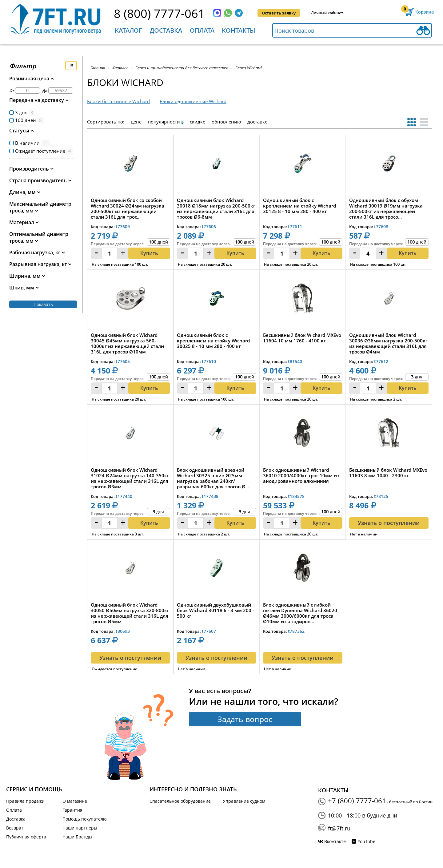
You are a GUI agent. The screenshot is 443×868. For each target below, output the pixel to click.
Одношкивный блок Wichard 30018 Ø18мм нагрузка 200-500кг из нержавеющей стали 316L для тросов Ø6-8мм (216, 208)
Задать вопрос (245, 719)
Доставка (166, 30)
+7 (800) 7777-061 (357, 801)
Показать (43, 304)
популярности (164, 122)
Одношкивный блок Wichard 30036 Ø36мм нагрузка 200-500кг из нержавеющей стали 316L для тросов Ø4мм (388, 343)
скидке (198, 122)
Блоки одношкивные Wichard (193, 101)
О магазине (75, 801)
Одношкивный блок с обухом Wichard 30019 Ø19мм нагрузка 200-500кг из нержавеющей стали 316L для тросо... (386, 208)
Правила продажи (25, 801)
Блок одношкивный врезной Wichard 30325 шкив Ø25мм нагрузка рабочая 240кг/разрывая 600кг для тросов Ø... (213, 478)
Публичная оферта (26, 837)
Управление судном (244, 801)
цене (136, 122)
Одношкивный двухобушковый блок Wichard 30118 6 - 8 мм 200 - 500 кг (216, 610)
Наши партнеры (80, 828)
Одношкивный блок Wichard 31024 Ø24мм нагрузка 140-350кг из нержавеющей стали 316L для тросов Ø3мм (130, 478)
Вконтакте (335, 841)
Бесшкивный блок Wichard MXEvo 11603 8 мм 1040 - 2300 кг (388, 473)
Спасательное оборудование (180, 801)
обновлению (226, 122)
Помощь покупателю (85, 819)
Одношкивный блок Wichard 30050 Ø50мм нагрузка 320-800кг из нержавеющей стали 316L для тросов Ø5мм (130, 613)
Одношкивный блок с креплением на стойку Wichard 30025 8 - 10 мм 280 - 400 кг (213, 341)
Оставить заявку (279, 13)
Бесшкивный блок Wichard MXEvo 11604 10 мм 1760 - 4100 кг (302, 338)
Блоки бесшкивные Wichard (118, 101)
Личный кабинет (327, 13)
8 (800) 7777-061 (159, 13)
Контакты (239, 30)
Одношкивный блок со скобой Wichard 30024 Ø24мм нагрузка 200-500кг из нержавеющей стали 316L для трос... (128, 208)
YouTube (367, 841)
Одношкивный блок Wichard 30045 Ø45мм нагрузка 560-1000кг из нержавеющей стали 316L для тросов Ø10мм (127, 343)
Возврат (15, 828)
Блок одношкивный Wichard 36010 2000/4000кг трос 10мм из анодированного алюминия (301, 476)
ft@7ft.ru (339, 828)
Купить (149, 253)
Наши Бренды (77, 837)
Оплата (202, 30)
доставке (257, 122)
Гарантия (72, 810)
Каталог (128, 30)
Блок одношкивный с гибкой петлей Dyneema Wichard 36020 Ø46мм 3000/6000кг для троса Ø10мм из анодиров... (300, 613)
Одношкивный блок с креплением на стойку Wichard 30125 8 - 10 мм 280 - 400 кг (299, 206)
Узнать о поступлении (389, 523)
